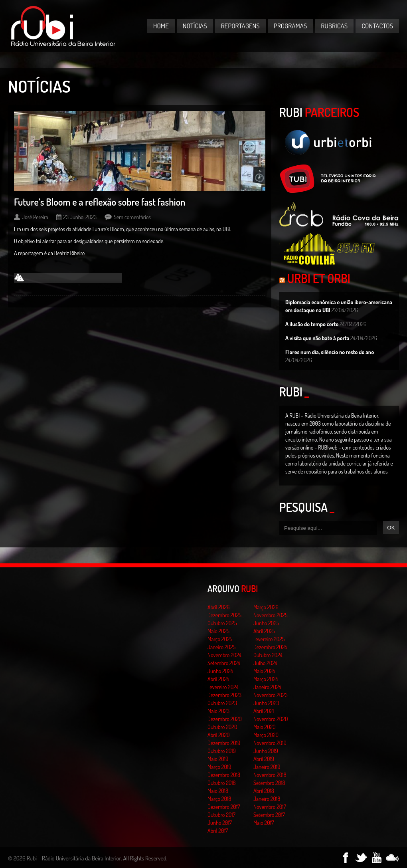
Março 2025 (220, 639)
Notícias (195, 26)
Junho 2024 (220, 671)
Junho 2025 (266, 623)
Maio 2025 (218, 631)
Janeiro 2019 (267, 767)
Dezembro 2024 (270, 647)
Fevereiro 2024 (223, 687)
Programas (290, 26)
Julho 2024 (265, 663)
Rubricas (334, 26)
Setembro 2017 (269, 815)
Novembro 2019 (270, 743)
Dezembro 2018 (224, 775)
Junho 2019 (266, 751)
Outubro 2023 (222, 703)
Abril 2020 (219, 735)
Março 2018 (219, 799)
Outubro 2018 (222, 783)
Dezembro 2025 (224, 615)
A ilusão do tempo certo (312, 324)
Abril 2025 (264, 631)
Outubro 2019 (222, 751)
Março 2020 (266, 735)
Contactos (377, 26)
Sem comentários (132, 217)
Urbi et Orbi (319, 278)
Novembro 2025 (271, 615)
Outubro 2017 (221, 815)
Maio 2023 (218, 711)
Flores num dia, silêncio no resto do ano (330, 352)
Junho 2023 (266, 703)
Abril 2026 (218, 607)
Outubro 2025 (222, 623)
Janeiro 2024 (267, 687)
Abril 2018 (264, 791)
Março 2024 (266, 679)
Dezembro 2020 (225, 719)
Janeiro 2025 (221, 647)
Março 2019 (219, 767)
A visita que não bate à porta (317, 338)
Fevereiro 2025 (269, 639)
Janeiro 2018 (267, 799)
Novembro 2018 (270, 775)
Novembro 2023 (271, 695)
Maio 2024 (264, 671)
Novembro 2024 (224, 655)
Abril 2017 (218, 831)
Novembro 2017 (270, 807)
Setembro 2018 (269, 783)
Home (161, 26)
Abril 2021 (264, 711)
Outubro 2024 (268, 655)
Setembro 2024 (224, 663)
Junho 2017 (220, 823)
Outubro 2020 (222, 727)
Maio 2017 (264, 823)
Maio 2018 (218, 791)
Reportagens (240, 26)
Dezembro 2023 (224, 695)
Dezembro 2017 (224, 807)
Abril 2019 (264, 759)
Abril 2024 (218, 679)
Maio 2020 (265, 727)
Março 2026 (266, 607)
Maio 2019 (218, 759)
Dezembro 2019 (224, 743)
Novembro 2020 (271, 719)
